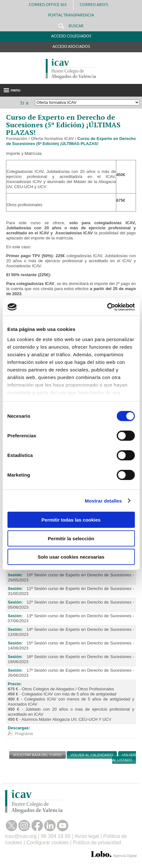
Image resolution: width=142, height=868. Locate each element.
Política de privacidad (97, 843)
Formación (17, 139)
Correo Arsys (96, 5)
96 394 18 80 (55, 836)
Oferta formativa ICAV (52, 139)
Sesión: (15, 575)
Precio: (15, 684)
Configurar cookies (47, 843)
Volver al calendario (92, 755)
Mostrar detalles (103, 501)
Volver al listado (124, 757)
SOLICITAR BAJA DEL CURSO (37, 755)
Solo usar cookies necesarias (71, 557)
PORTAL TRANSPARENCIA (71, 15)
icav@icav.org (21, 836)
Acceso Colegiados (71, 36)
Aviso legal (87, 836)
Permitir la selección (71, 538)
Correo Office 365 (48, 5)
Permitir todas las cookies (71, 520)
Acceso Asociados (71, 46)
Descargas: (19, 728)
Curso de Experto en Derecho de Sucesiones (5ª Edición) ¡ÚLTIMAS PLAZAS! (71, 141)
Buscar (71, 26)
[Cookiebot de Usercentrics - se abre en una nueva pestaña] (107, 307)
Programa (24, 734)
